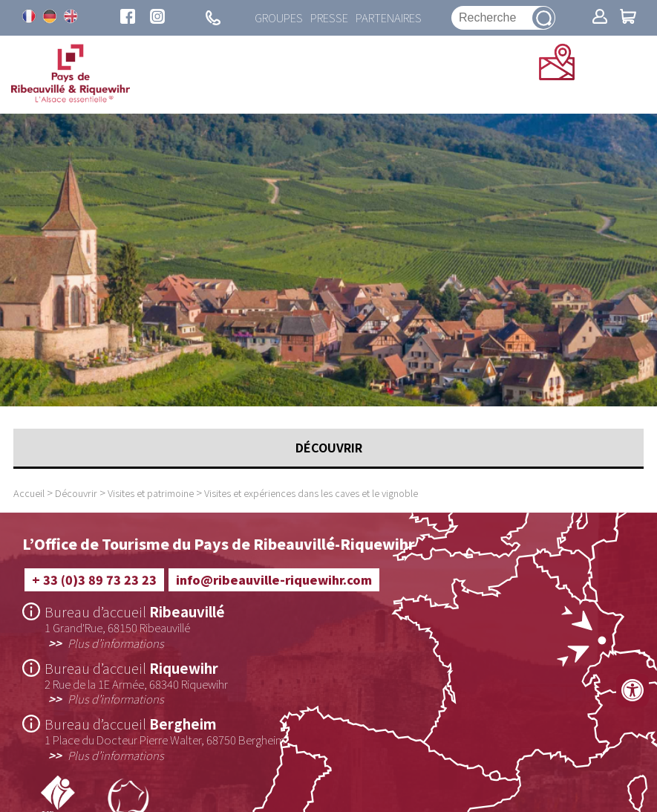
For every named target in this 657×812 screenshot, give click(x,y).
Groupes (279, 18)
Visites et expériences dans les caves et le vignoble (311, 493)
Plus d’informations (116, 643)
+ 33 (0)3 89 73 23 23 (94, 579)
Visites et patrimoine (151, 493)
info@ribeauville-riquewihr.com (274, 579)
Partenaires (389, 18)
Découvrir (76, 493)
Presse (329, 18)
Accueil (29, 493)
